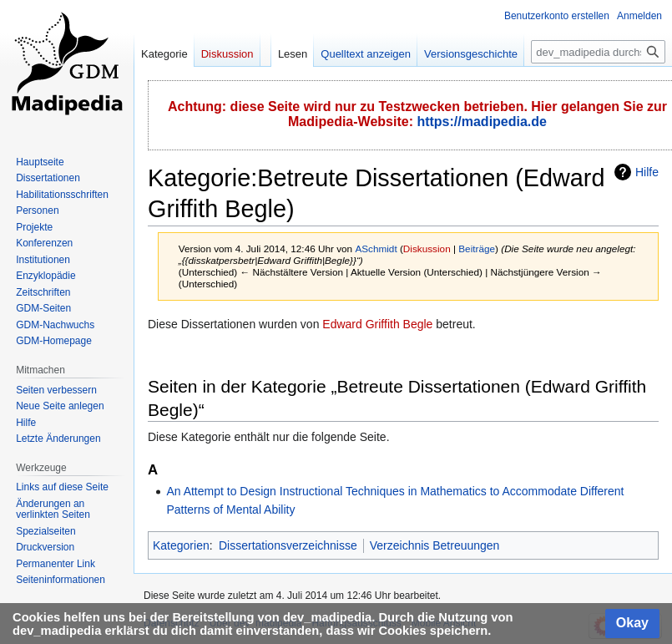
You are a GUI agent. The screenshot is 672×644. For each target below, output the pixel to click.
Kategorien (181, 545)
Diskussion (427, 248)
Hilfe (647, 172)
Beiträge (477, 248)
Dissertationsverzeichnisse (288, 545)
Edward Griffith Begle (377, 324)
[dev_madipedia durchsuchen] (598, 52)
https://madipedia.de (482, 122)
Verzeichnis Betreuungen (435, 545)
